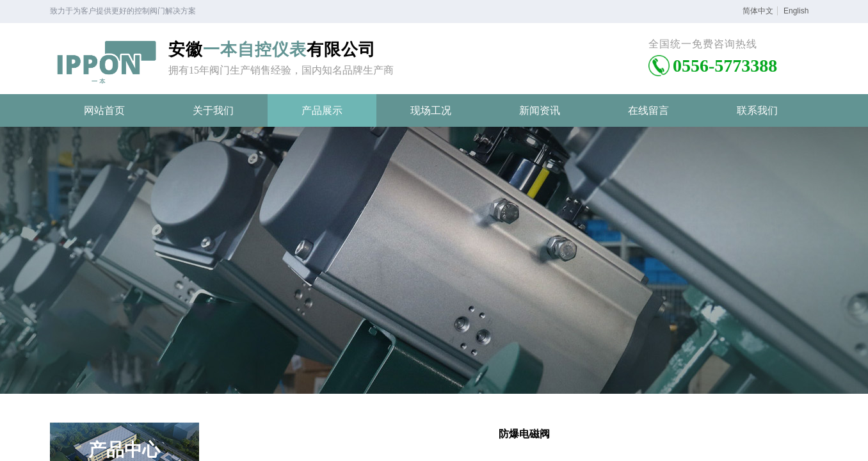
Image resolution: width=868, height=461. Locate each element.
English (796, 11)
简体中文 (758, 11)
